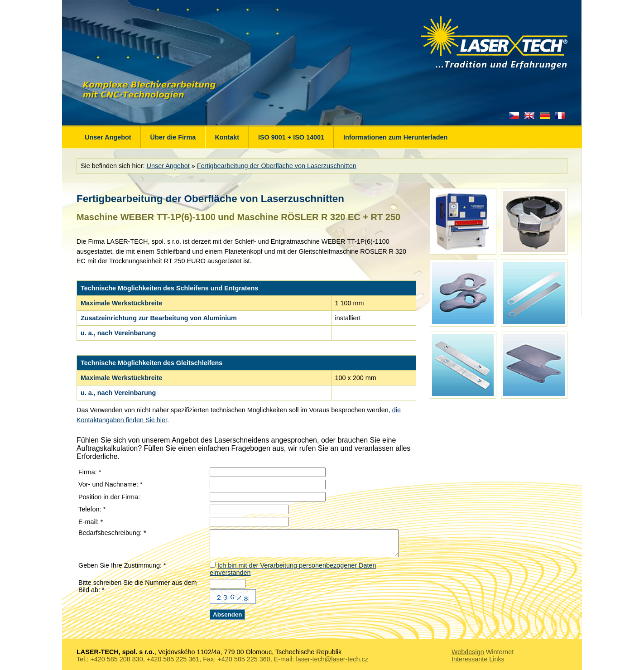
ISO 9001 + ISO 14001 (291, 137)
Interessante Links (478, 657)
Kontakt (227, 137)
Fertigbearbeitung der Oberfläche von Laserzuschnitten (277, 166)
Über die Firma (173, 137)
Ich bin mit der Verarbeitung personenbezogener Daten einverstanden (311, 571)
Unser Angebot (108, 137)
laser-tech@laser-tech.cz (332, 657)
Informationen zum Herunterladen (395, 137)
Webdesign (468, 650)
